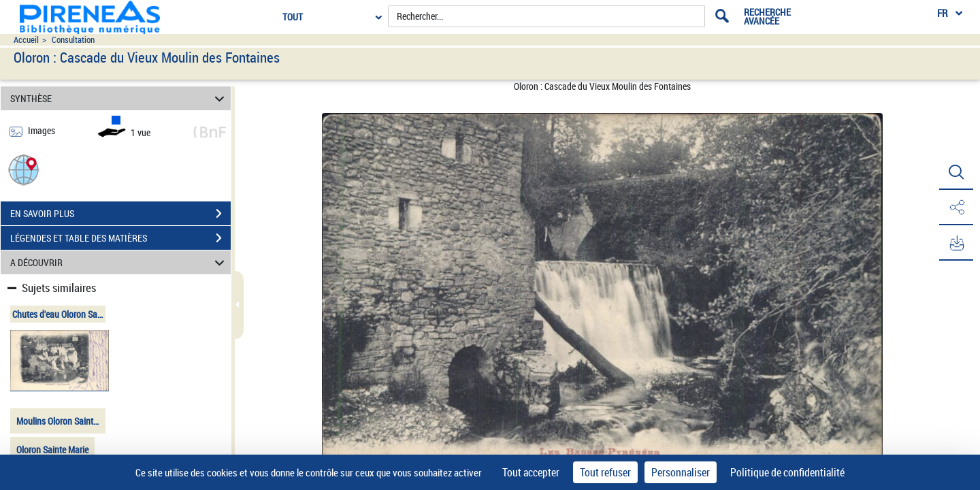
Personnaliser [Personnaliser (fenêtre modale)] (681, 472)
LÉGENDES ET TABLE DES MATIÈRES (120, 238)
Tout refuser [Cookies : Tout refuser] (605, 472)
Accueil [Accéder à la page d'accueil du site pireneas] (26, 40)
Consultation (73, 40)
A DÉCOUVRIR (119, 262)
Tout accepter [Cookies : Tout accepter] (531, 472)
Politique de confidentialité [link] (787, 472)
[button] (24, 169)
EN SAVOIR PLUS (120, 214)
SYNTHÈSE (119, 98)
